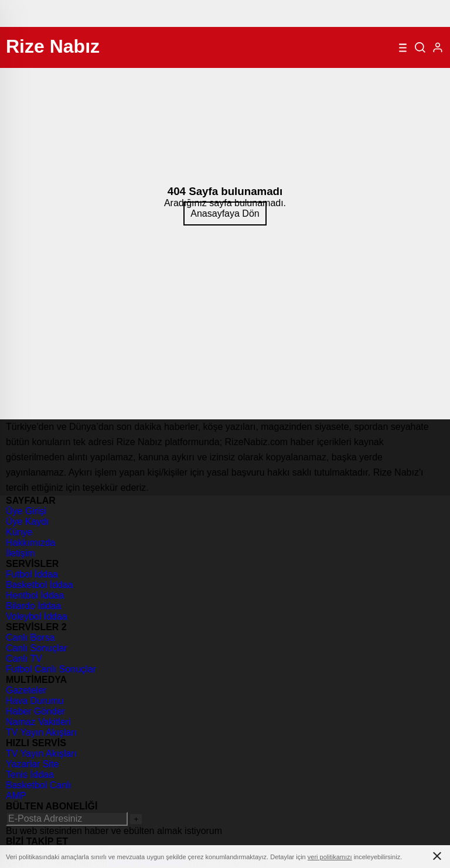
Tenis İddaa (30, 775)
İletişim (21, 553)
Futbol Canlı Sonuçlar (51, 669)
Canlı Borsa (30, 638)
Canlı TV (24, 659)
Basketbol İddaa (40, 585)
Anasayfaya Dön (225, 213)
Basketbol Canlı (39, 785)
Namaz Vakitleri (38, 722)
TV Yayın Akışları (41, 732)
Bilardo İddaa (33, 606)
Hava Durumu (35, 701)
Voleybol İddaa (37, 616)
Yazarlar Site (32, 764)
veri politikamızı (330, 857)
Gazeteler (26, 690)
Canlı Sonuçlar (37, 648)
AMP (16, 796)
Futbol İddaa (32, 574)
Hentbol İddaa (35, 595)
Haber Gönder (35, 711)
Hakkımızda (30, 543)
